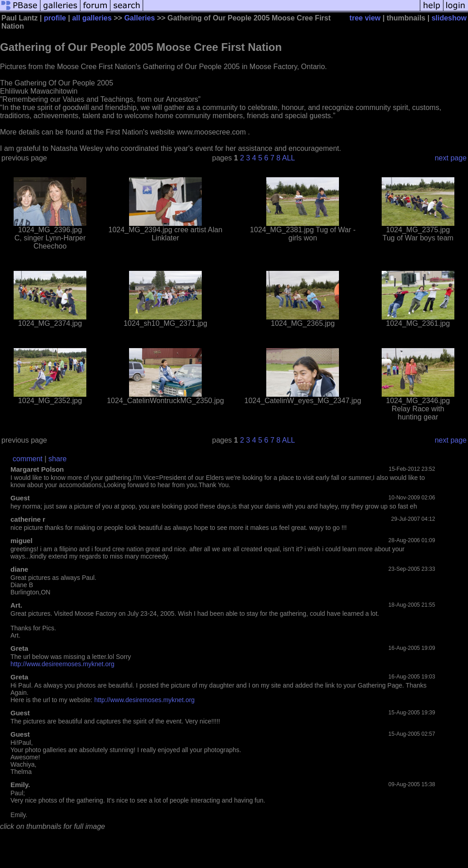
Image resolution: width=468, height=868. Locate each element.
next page (451, 158)
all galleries (92, 18)
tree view (365, 18)
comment (28, 459)
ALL (289, 158)
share (58, 459)
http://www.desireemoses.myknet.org (62, 664)
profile (55, 18)
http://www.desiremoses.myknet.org (144, 700)
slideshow (449, 18)
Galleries (139, 18)
